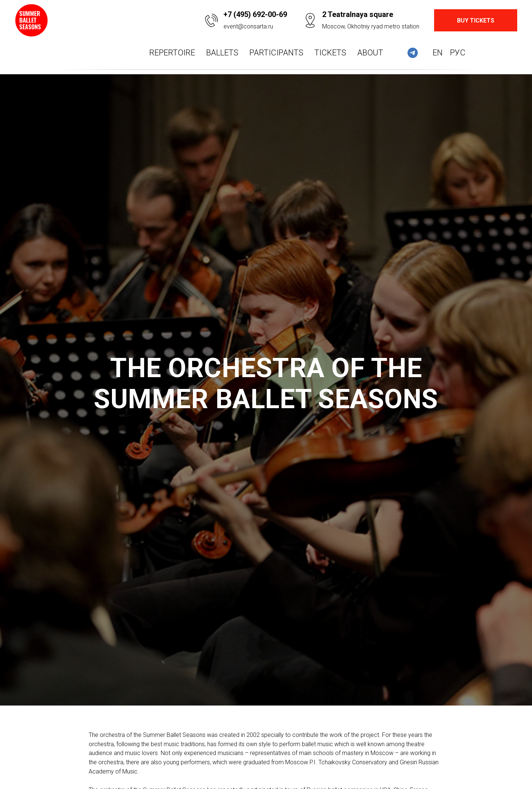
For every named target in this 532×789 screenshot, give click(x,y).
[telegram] (413, 53)
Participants (276, 53)
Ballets (222, 53)
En (438, 53)
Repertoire (172, 53)
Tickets (330, 53)
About (370, 53)
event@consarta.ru (248, 26)
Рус (458, 53)
